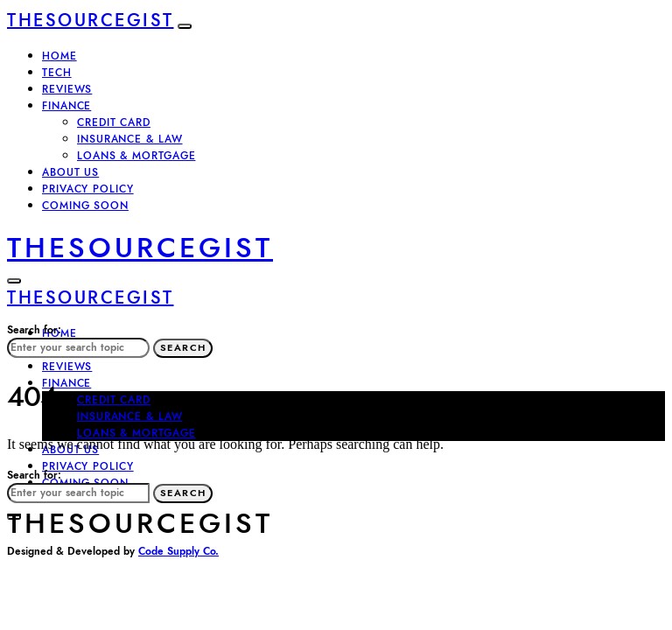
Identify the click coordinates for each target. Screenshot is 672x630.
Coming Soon (85, 206)
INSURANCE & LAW (130, 139)
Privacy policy (88, 189)
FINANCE (66, 106)
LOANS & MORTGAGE (136, 156)
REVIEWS (67, 89)
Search (183, 348)
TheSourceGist (91, 20)
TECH (57, 73)
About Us (70, 172)
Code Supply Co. (178, 551)
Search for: (34, 330)
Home (59, 56)
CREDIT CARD (114, 122)
